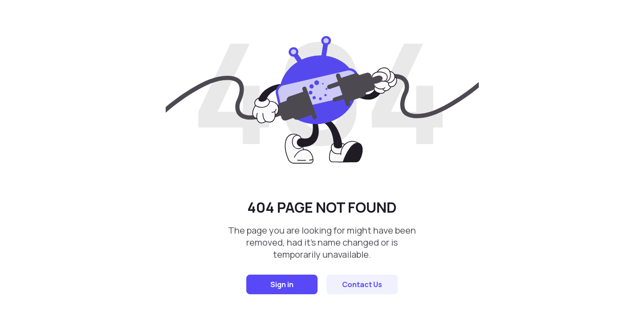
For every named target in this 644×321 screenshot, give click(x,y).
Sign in (282, 284)
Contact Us (362, 284)
